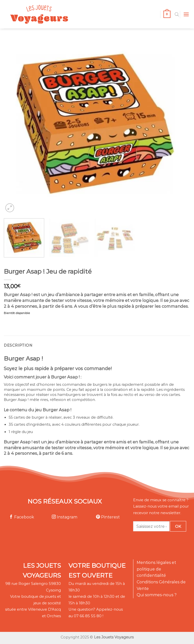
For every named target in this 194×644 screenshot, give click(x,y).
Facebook (22, 517)
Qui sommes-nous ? (157, 595)
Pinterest (108, 517)
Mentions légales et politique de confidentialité (156, 569)
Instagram (65, 517)
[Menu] (186, 14)
